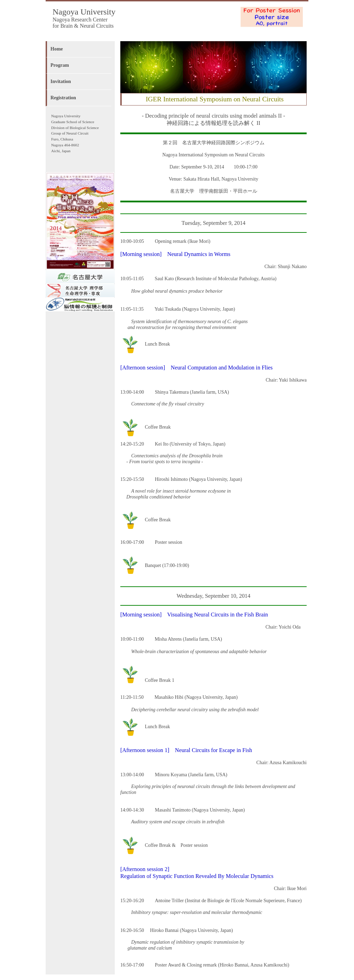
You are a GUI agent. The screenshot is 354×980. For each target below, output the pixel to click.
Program (60, 65)
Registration (63, 98)
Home (57, 49)
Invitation (61, 81)
